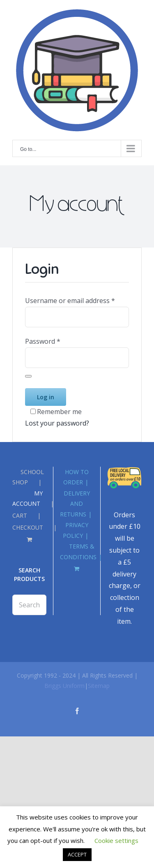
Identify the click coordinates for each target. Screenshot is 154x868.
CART (20, 515)
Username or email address (70, 301)
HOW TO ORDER (76, 477)
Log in (46, 397)
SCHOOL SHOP (28, 477)
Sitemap (99, 686)
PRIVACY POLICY (76, 530)
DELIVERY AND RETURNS (75, 503)
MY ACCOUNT (28, 498)
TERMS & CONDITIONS (78, 551)
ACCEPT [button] (77, 854)
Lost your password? (57, 423)
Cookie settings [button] (116, 840)
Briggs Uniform (64, 686)
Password (43, 341)
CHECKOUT (28, 527)
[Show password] (28, 376)
